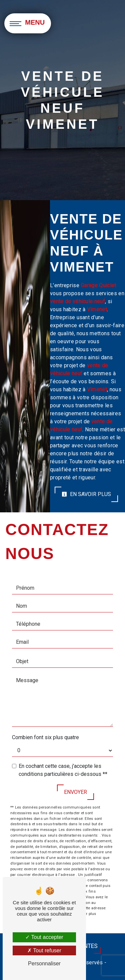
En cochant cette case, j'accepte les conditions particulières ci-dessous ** (63, 770)
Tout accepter (44, 937)
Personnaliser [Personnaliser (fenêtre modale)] (44, 963)
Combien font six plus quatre (45, 737)
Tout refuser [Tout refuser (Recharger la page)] (44, 950)
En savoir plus (86, 494)
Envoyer (75, 792)
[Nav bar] (28, 23)
